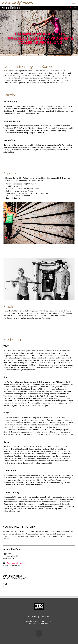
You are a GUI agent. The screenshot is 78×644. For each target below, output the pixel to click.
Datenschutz (45, 616)
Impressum (32, 616)
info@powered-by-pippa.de (16, 563)
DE (71, 8)
